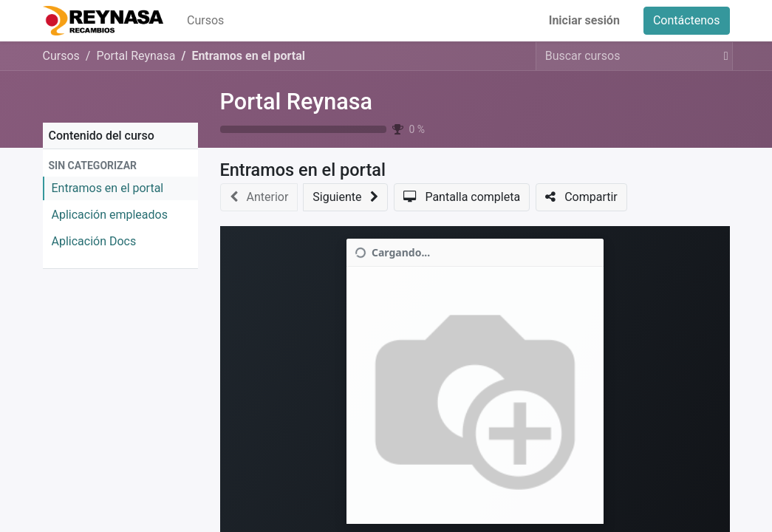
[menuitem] (205, 21)
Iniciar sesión (584, 20)
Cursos (61, 56)
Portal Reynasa (297, 102)
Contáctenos (687, 20)
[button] (120, 166)
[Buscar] (723, 56)
